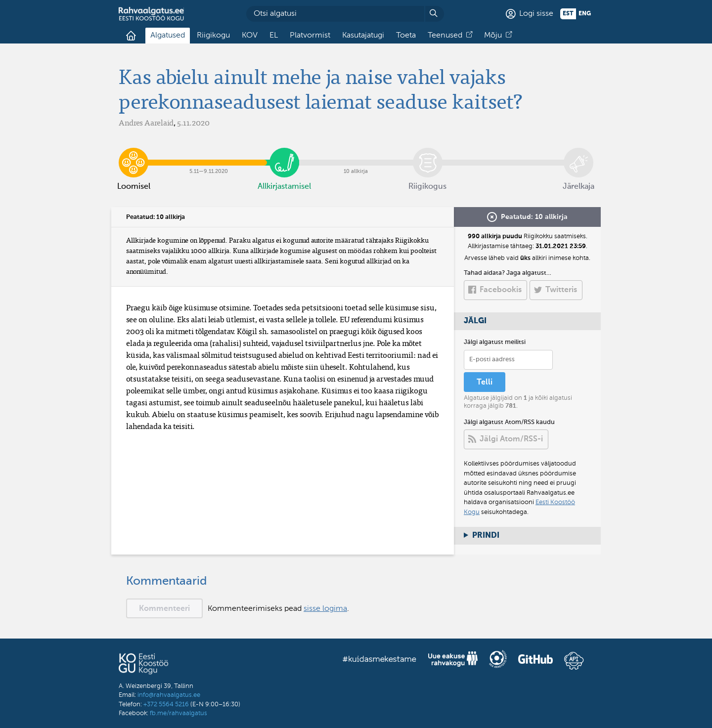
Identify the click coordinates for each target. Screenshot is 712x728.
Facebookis (501, 290)
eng (585, 14)
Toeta (406, 36)
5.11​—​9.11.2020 (209, 155)
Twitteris (561, 290)
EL (274, 36)
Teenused (445, 36)
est (568, 14)
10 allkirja (356, 155)
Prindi (486, 536)
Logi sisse (536, 14)
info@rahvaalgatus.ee (169, 695)
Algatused (168, 36)
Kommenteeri (164, 609)
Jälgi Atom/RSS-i (511, 439)
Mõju (493, 36)
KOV (250, 36)
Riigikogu (213, 36)
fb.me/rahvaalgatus (178, 713)
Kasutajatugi (363, 36)
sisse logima (325, 609)
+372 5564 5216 (166, 705)
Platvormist (310, 36)
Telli (485, 383)
